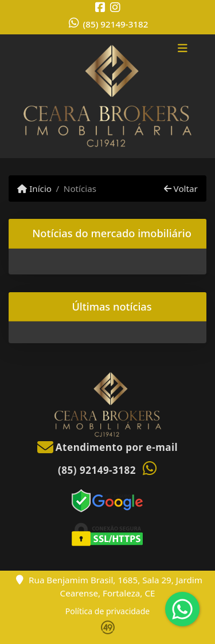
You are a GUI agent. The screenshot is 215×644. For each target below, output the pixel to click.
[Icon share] (100, 7)
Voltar (181, 189)
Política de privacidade (107, 611)
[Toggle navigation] (183, 50)
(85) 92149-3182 (116, 24)
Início (34, 189)
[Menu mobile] (107, 97)
